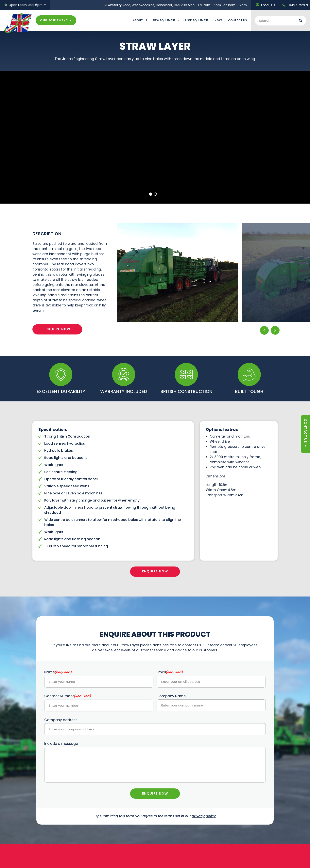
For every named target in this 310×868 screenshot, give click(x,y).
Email (170, 672)
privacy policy (204, 816)
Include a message (61, 744)
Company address (61, 720)
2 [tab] (155, 194)
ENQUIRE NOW (57, 329)
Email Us (266, 5)
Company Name (171, 696)
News (218, 20)
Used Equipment (197, 20)
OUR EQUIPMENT (54, 20)
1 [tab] (151, 194)
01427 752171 (295, 5)
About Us (140, 20)
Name (58, 672)
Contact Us (237, 20)
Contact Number (68, 696)
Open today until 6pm (26, 5)
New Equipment (164, 20)
